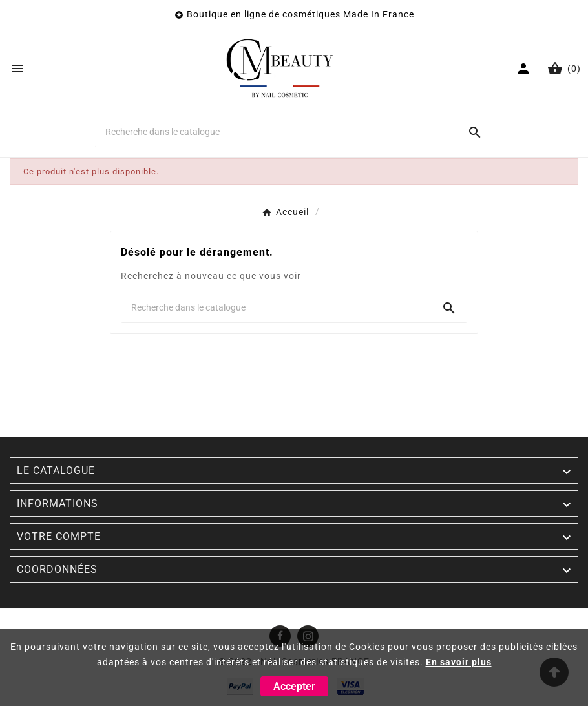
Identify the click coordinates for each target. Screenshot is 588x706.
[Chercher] (276, 132)
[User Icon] (525, 68)
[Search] (475, 132)
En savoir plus (459, 662)
